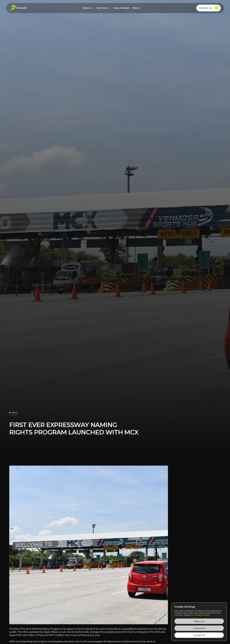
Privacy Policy (202, 615)
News (136, 8)
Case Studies (121, 8)
